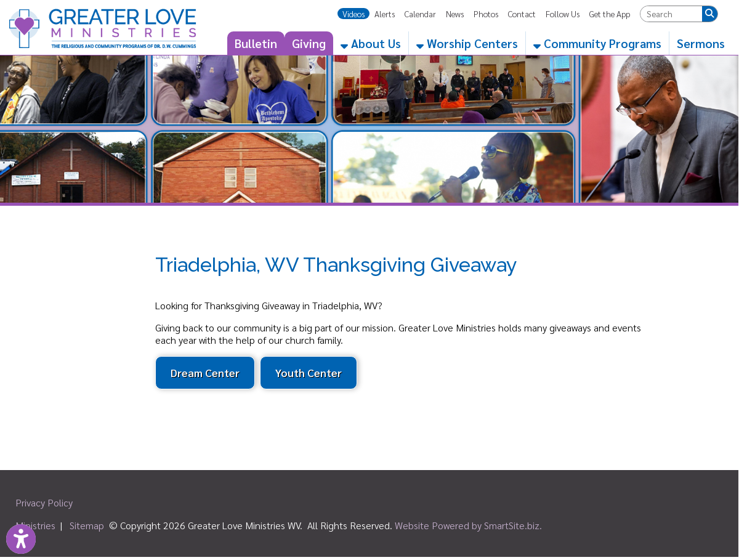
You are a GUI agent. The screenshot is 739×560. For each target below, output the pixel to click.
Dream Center (205, 372)
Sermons (701, 43)
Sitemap (87, 525)
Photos (486, 14)
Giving (309, 43)
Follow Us (563, 14)
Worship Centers (467, 43)
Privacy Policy (44, 502)
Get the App (610, 14)
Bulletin (256, 43)
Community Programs (597, 43)
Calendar (420, 14)
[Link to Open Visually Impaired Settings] (21, 539)
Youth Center (309, 372)
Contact (522, 14)
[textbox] (671, 14)
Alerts (385, 14)
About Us (371, 43)
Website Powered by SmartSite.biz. (468, 525)
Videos (353, 14)
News (455, 14)
